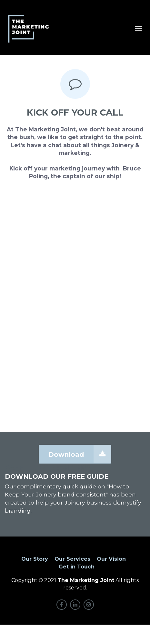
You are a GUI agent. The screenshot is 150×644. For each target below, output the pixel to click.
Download (80, 454)
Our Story (35, 559)
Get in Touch (77, 567)
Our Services (72, 559)
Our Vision (111, 559)
